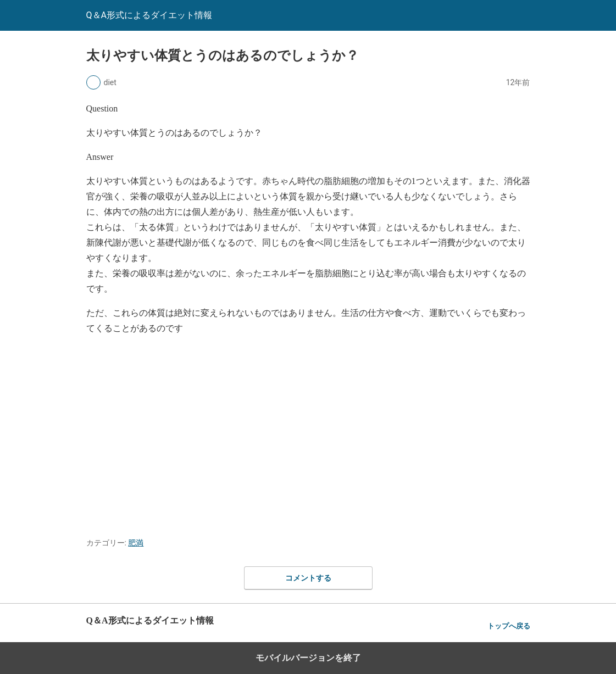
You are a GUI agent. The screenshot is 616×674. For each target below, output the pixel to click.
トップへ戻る (509, 626)
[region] (308, 433)
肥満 (136, 543)
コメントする (308, 578)
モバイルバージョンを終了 (308, 658)
